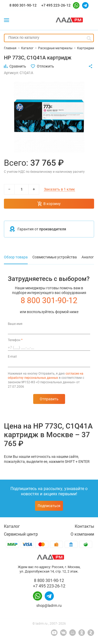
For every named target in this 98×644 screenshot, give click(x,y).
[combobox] (49, 38)
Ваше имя (15, 324)
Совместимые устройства (55, 257)
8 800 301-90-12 (23, 5)
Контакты (84, 526)
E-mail (12, 357)
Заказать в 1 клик (59, 189)
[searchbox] (49, 37)
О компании (82, 534)
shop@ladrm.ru (49, 606)
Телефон (15, 340)
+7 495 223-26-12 (56, 5)
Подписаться (49, 506)
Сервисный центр (21, 534)
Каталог (12, 526)
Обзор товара (16, 257)
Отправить (49, 399)
